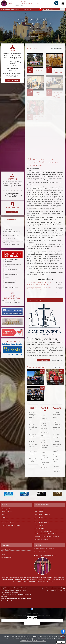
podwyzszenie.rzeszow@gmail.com (11, 9)
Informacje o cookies (39, 640)
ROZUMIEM (61, 642)
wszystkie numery (57, 360)
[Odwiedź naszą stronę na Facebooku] (63, 632)
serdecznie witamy (33, 37)
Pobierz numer (43, 360)
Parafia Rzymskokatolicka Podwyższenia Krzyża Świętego (16, 3)
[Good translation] (29, 618)
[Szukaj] (63, 9)
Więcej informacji (12, 80)
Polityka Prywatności (26, 640)
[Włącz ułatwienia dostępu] (56, 3)
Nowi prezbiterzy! (57, 71)
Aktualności (33, 48)
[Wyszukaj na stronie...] (51, 9)
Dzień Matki (38, 70)
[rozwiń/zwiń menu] (63, 3)
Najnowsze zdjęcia (36, 367)
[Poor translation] (35, 618)
